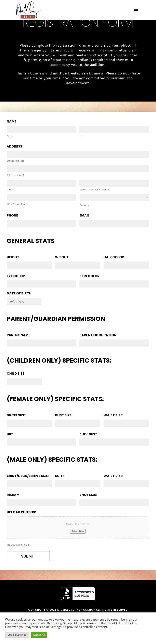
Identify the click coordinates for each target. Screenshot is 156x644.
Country (84, 205)
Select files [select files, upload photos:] (78, 531)
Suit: (59, 476)
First (10, 136)
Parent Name (18, 335)
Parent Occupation (98, 335)
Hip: (10, 434)
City (9, 190)
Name (12, 122)
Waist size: (113, 415)
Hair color (114, 257)
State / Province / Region (94, 190)
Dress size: (16, 415)
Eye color (16, 276)
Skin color (89, 276)
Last (82, 136)
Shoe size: (88, 434)
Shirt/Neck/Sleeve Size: (28, 476)
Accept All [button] (39, 635)
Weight (62, 257)
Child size (16, 374)
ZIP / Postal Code (17, 204)
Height (13, 257)
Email (84, 216)
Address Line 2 (16, 175)
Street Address (16, 161)
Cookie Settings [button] (17, 635)
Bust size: (64, 415)
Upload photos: (21, 512)
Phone (12, 216)
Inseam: (14, 495)
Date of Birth (19, 294)
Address (14, 147)
